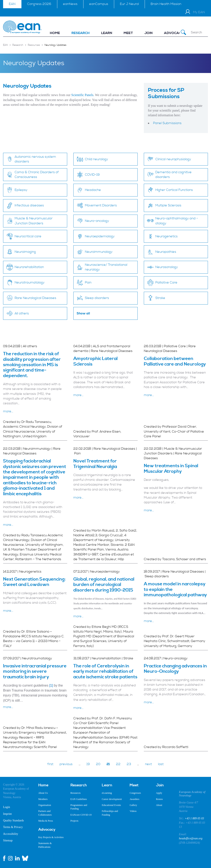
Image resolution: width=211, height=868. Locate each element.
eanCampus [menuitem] (99, 4)
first (50, 764)
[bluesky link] (25, 858)
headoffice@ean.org (191, 838)
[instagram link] (10, 858)
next (148, 764)
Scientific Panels (82, 95)
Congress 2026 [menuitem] (39, 4)
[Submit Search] (183, 32)
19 (88, 764)
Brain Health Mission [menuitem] (166, 4)
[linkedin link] (17, 858)
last (161, 764)
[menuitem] (55, 33)
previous (66, 764)
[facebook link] (4, 858)
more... (8, 411)
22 (118, 764)
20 (98, 764)
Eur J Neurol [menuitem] (129, 4)
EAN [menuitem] (12, 4)
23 (129, 764)
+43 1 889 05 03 (194, 818)
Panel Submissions (167, 123)
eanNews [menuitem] (70, 4)
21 (108, 764)
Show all (83, 313)
